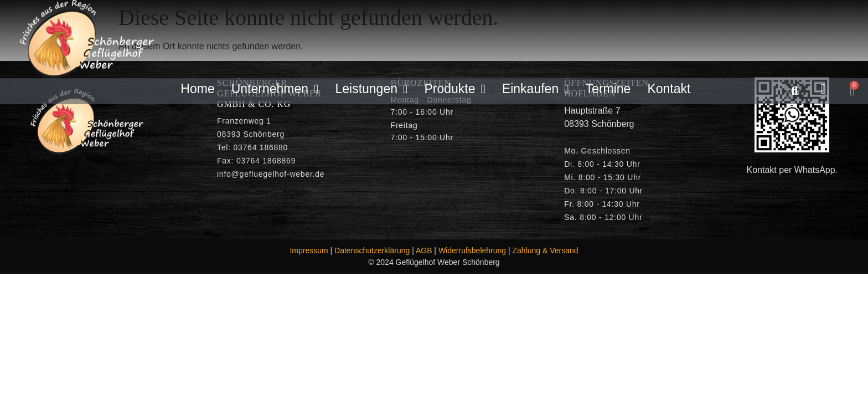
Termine (608, 89)
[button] (795, 91)
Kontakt (669, 89)
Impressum (309, 250)
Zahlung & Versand (546, 250)
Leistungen (371, 89)
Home (197, 89)
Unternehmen (275, 89)
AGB (424, 250)
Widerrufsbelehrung (472, 250)
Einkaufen (536, 89)
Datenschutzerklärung (372, 250)
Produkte (454, 89)
